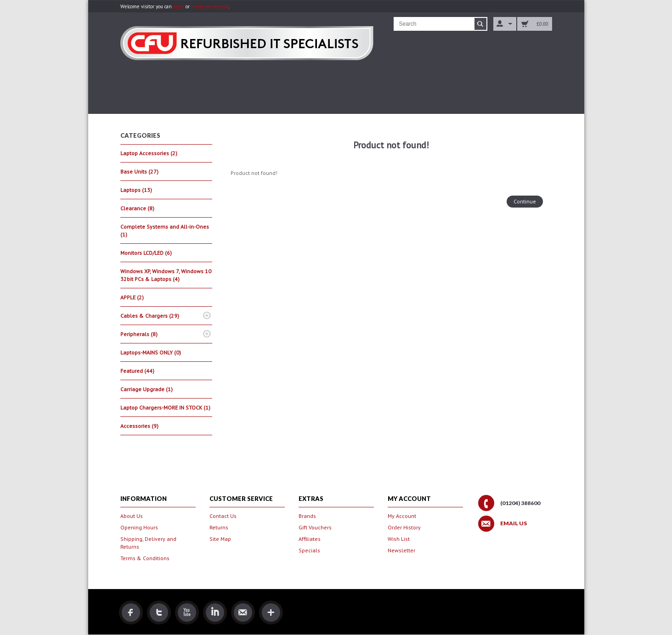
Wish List (399, 539)
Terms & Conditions (145, 558)
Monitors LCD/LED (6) (146, 253)
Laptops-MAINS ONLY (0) (151, 352)
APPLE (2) (132, 297)
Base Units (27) (139, 171)
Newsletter (401, 550)
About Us (132, 516)
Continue (525, 201)
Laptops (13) (136, 190)
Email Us (514, 523)
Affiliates (310, 539)
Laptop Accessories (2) (149, 153)
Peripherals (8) (139, 334)
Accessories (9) (139, 426)
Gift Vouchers (315, 527)
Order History (404, 527)
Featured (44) (137, 371)
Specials (309, 550)
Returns (219, 527)
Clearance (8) (137, 208)
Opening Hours (139, 527)
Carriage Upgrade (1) (147, 389)
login (179, 6)
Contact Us (223, 516)
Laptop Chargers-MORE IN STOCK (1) (165, 407)
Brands (307, 516)
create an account (210, 6)
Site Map (220, 539)
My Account (402, 516)
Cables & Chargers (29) (150, 316)
